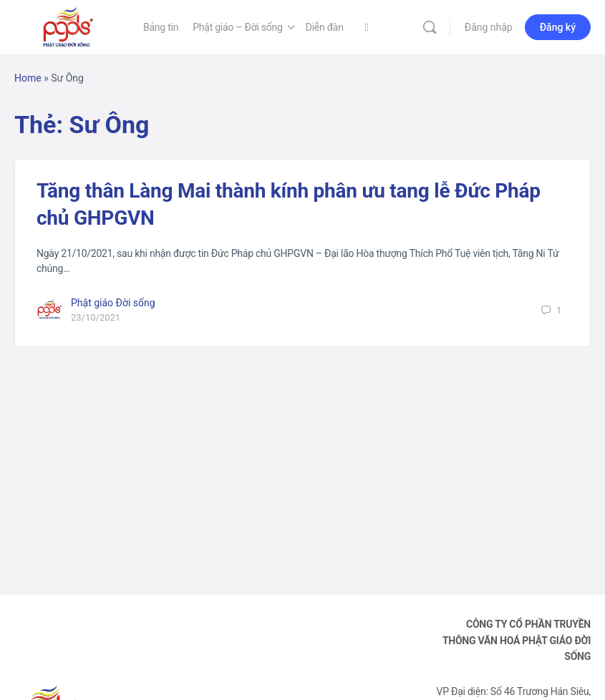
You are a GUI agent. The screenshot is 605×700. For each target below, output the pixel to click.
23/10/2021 (96, 317)
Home (28, 78)
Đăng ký (558, 27)
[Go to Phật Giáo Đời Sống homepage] (68, 26)
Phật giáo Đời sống (113, 303)
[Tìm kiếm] (430, 27)
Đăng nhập (489, 27)
